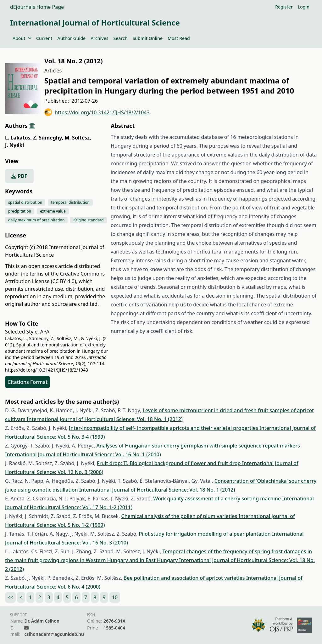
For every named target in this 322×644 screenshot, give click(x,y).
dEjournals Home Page (37, 7)
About (22, 38)
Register (284, 7)
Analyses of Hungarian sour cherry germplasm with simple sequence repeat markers (198, 446)
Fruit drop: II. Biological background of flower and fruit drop (169, 463)
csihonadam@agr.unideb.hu (54, 634)
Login (304, 7)
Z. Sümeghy (48, 138)
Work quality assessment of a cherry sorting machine (218, 499)
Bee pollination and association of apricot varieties (185, 578)
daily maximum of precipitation (36, 220)
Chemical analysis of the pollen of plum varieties (180, 516)
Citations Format (28, 382)
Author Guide (71, 38)
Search (121, 38)
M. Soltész (78, 138)
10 (115, 597)
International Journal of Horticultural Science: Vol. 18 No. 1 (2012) (105, 419)
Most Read (179, 38)
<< (10, 597)
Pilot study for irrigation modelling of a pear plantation (205, 534)
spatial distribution (25, 202)
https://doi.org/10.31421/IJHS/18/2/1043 (97, 112)
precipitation (20, 211)
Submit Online (148, 38)
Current (44, 38)
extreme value (53, 211)
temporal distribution (70, 202)
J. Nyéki (14, 145)
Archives (99, 38)
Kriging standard (88, 220)
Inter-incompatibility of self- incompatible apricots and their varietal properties (164, 428)
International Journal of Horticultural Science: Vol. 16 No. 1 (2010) (83, 454)
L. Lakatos (18, 138)
